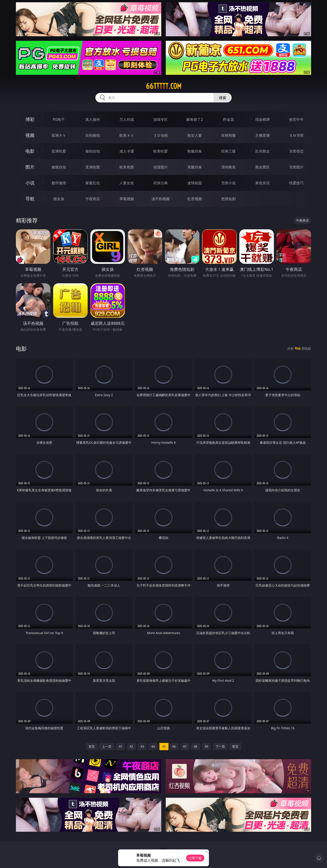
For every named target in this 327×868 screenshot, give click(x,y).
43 (142, 746)
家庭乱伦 (93, 183)
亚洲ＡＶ (59, 135)
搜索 (223, 98)
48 (196, 746)
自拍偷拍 (93, 135)
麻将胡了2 (194, 119)
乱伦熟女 (263, 151)
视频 (30, 135)
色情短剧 (228, 199)
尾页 (235, 746)
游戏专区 (161, 119)
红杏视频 (195, 199)
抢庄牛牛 (296, 119)
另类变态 (296, 151)
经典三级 (228, 151)
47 (185, 746)
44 (153, 746)
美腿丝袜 (195, 167)
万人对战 (127, 119)
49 (206, 746)
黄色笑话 (263, 183)
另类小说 (228, 183)
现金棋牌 (263, 119)
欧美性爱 (161, 151)
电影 (30, 151)
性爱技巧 (296, 183)
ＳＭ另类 (296, 135)
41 (121, 746)
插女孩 (59, 199)
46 (174, 746)
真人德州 (93, 119)
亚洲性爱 (59, 151)
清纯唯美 (228, 167)
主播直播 (263, 135)
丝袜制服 (228, 135)
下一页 (220, 746)
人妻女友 (127, 183)
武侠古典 (161, 183)
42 (131, 746)
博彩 (30, 119)
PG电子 (59, 119)
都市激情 (59, 183)
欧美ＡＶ (127, 135)
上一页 (107, 746)
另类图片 (296, 167)
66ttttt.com (164, 86)
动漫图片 (161, 167)
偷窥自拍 (59, 167)
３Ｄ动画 (161, 135)
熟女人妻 (195, 135)
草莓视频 (127, 199)
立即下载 (195, 858)
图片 (30, 167)
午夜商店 (93, 199)
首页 (92, 746)
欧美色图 (127, 167)
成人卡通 (127, 151)
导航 (30, 199)
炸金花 (228, 119)
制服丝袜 (195, 151)
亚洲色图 (93, 167)
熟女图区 (263, 167)
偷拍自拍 (93, 151)
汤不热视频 (161, 199)
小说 (30, 183)
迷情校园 (195, 183)
